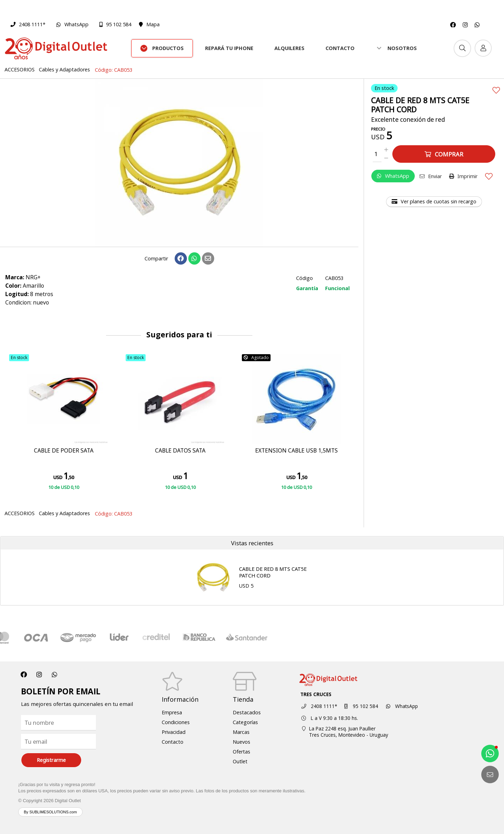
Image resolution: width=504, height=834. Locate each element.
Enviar (431, 176)
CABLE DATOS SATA (180, 451)
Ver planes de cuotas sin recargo (434, 201)
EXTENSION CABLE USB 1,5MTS (296, 451)
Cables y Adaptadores (64, 69)
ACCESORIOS (20, 69)
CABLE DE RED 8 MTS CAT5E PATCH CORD (273, 572)
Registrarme (51, 760)
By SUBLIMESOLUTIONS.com (50, 812)
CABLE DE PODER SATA (64, 451)
